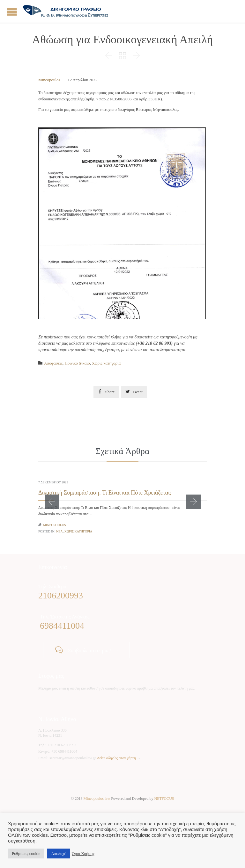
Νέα (59, 531)
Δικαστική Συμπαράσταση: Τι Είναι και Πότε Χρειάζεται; (105, 493)
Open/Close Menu (12, 12)
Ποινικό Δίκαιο (77, 363)
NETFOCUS (164, 799)
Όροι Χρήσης (83, 854)
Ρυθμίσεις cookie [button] (26, 854)
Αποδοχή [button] (59, 854)
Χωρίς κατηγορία (106, 363)
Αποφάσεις (53, 363)
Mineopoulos (49, 80)
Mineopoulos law (97, 799)
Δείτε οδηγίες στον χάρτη (116, 758)
